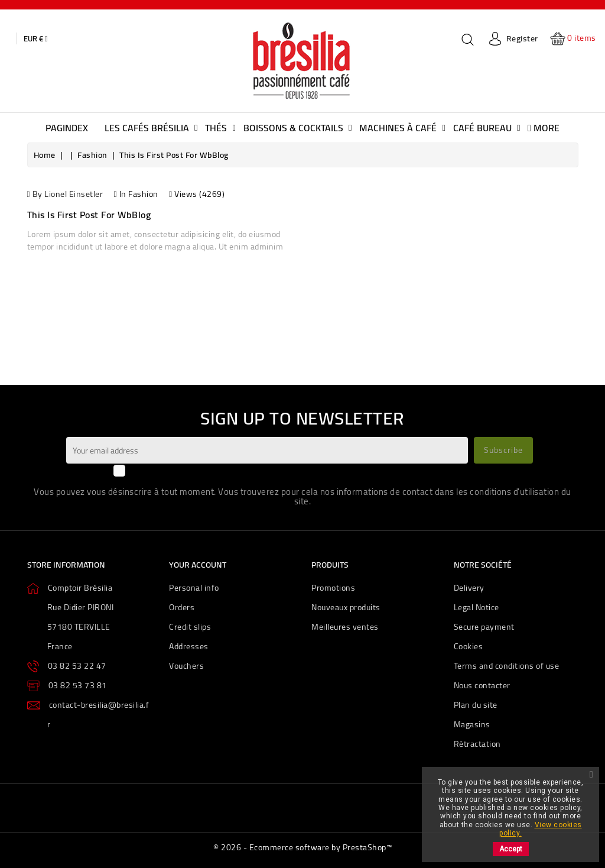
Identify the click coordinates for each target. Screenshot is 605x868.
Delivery (469, 588)
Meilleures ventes (345, 627)
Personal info (194, 588)
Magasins (472, 724)
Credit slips (190, 627)
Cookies (469, 646)
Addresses (189, 646)
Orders (182, 607)
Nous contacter (482, 685)
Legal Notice (476, 607)
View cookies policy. (540, 829)
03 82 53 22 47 (77, 666)
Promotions (333, 588)
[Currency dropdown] (36, 38)
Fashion (143, 194)
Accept (511, 849)
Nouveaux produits (346, 607)
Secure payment (484, 627)
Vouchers (186, 666)
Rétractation (477, 744)
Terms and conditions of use (507, 666)
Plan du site (476, 705)
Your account (198, 565)
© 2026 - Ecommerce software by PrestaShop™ (302, 847)
